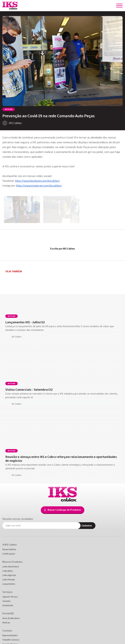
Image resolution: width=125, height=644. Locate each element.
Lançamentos (9, 584)
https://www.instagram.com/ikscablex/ (39, 186)
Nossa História (9, 549)
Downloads (8, 605)
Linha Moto (8, 571)
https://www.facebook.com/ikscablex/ (37, 181)
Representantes (10, 635)
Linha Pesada (9, 580)
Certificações (9, 554)
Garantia (6, 601)
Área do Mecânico (11, 618)
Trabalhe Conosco (11, 640)
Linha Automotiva (11, 567)
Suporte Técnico (10, 597)
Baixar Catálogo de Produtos (63, 510)
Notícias (6, 623)
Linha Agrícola (9, 575)
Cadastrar (87, 526)
